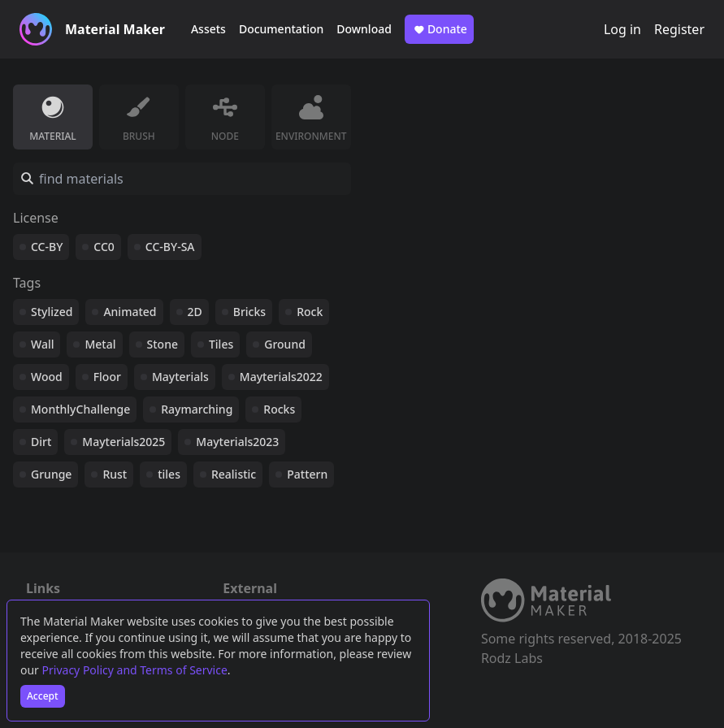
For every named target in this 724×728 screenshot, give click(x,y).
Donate (439, 29)
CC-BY (47, 247)
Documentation (281, 29)
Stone (163, 344)
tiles (169, 474)
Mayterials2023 (237, 442)
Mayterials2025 (124, 442)
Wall (42, 344)
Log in (622, 29)
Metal (100, 344)
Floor (107, 377)
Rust (115, 474)
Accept (43, 696)
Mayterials (180, 377)
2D (195, 312)
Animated (130, 312)
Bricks (249, 312)
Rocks (279, 409)
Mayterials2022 (281, 377)
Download (364, 29)
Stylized (52, 312)
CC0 (104, 247)
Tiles (221, 344)
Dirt (41, 442)
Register (679, 29)
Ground (285, 344)
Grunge (51, 474)
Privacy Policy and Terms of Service (135, 670)
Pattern (307, 474)
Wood (47, 377)
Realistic (234, 474)
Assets (208, 29)
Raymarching (197, 409)
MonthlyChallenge (80, 409)
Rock (310, 312)
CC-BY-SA (170, 247)
